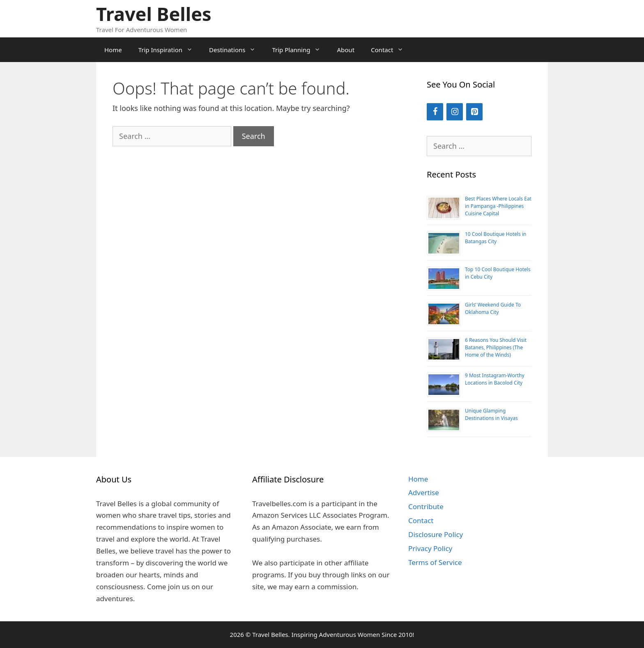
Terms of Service (435, 562)
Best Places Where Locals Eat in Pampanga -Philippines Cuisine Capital (498, 206)
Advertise (424, 492)
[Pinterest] (474, 112)
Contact (391, 50)
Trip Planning (300, 50)
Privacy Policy (430, 548)
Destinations (236, 50)
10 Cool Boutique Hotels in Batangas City (496, 238)
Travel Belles (154, 14)
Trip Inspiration (170, 50)
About (346, 50)
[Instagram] (455, 112)
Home (113, 50)
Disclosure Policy (436, 534)
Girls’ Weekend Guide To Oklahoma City (493, 308)
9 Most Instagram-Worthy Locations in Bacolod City (495, 379)
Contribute (426, 506)
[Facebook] (435, 112)
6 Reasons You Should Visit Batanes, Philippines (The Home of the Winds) (496, 347)
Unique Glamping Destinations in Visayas (491, 414)
